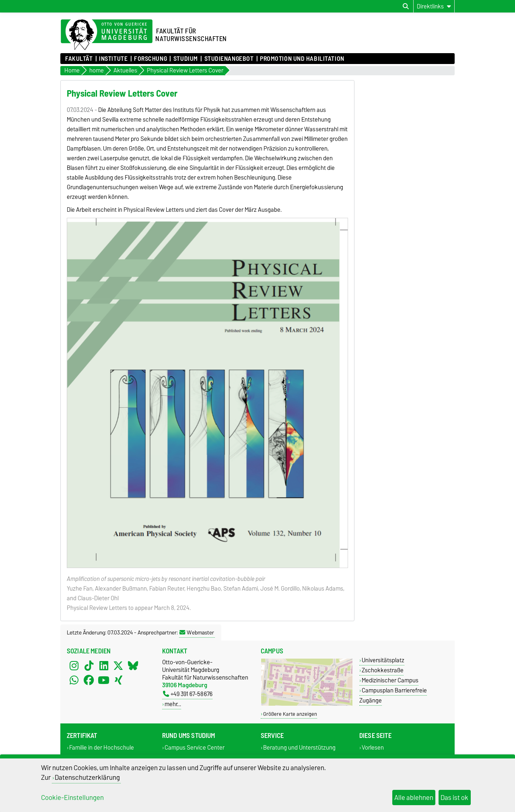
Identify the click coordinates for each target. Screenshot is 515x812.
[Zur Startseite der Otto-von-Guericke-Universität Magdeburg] (107, 35)
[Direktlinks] (434, 6)
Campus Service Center (195, 747)
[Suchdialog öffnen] (406, 6)
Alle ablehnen (414, 798)
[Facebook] (89, 680)
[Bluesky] (133, 665)
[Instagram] (74, 665)
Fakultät (79, 59)
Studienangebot (229, 59)
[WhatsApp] (74, 680)
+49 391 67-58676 (188, 694)
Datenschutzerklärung (87, 777)
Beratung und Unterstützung (299, 747)
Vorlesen (373, 747)
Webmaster (197, 632)
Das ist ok (454, 798)
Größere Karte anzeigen (290, 714)
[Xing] (118, 680)
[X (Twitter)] (118, 665)
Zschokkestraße (383, 670)
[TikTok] (89, 665)
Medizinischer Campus (390, 680)
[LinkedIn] (104, 665)
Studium (186, 59)
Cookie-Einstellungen (72, 798)
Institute (113, 59)
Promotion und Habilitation (302, 59)
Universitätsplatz (383, 660)
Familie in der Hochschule (102, 747)
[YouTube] (104, 680)
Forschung (150, 59)
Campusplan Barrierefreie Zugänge (393, 695)
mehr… (173, 704)
